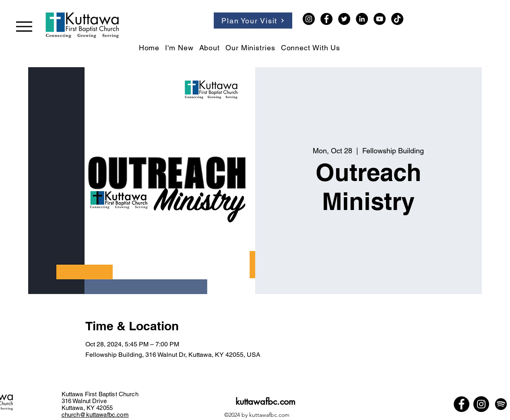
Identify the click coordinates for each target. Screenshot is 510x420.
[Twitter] (344, 19)
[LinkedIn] (362, 19)
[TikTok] (397, 19)
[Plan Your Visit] (253, 21)
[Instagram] (309, 19)
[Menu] (24, 26)
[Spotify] (501, 404)
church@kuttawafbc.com (95, 415)
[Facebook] (326, 19)
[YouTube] (380, 19)
